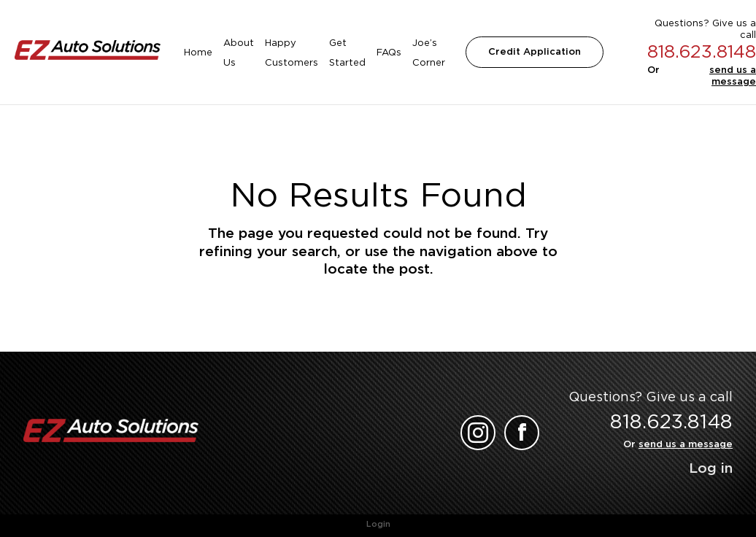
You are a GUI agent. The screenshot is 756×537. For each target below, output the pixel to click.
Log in (711, 468)
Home (198, 52)
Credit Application (535, 51)
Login (378, 524)
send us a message (733, 76)
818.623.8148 (702, 52)
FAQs (389, 52)
